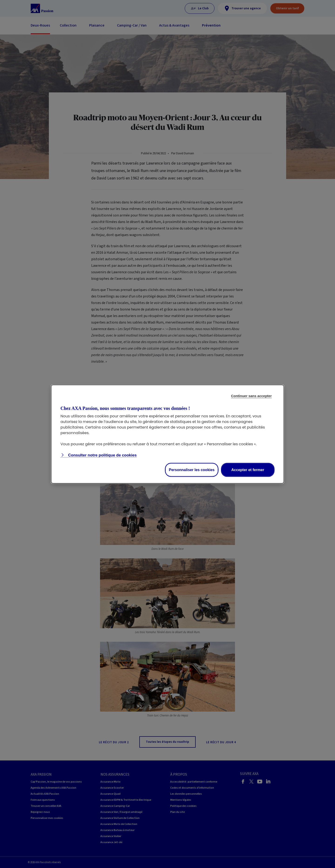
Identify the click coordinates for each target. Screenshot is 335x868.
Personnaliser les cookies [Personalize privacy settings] (192, 470)
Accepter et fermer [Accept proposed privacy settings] (248, 470)
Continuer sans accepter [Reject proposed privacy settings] (251, 396)
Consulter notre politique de (102, 455)
